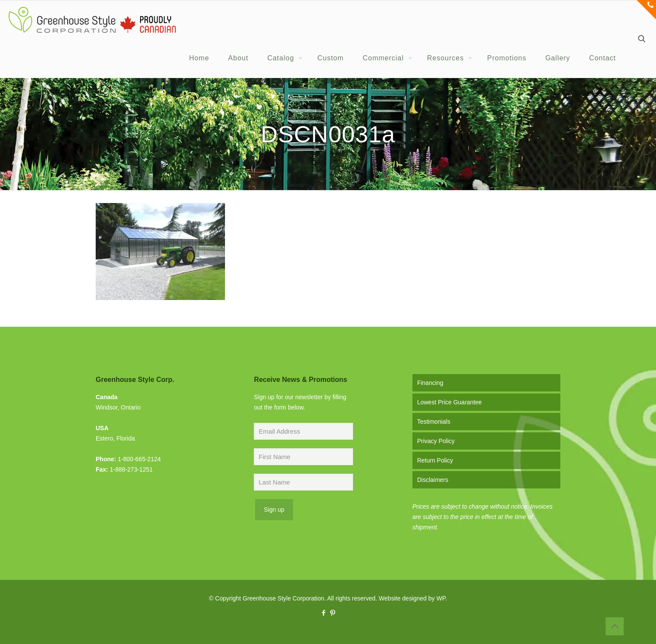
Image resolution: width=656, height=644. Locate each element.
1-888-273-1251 (131, 469)
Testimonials (434, 422)
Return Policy (435, 460)
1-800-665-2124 (139, 459)
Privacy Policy (436, 441)
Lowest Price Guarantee (450, 402)
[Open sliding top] (646, 10)
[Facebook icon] (323, 613)
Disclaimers (433, 480)
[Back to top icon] (615, 626)
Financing (430, 383)
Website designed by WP (412, 598)
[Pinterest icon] (333, 613)
